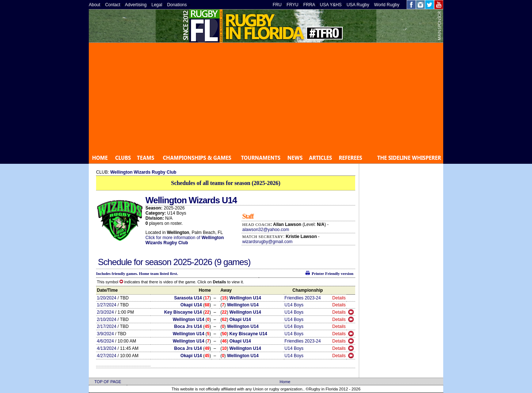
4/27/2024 (107, 356)
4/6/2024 (105, 341)
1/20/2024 (107, 298)
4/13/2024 (107, 348)
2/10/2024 (107, 320)
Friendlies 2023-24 (303, 298)
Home (285, 382)
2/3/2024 (105, 312)
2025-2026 (194, 262)
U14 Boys (294, 305)
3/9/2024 (105, 334)
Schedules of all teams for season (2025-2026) (226, 183)
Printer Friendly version (332, 273)
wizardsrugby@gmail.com (267, 242)
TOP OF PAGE (108, 382)
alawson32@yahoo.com (266, 230)
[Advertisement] (266, 98)
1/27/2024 (107, 305)
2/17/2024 (107, 326)
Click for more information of (173, 238)
